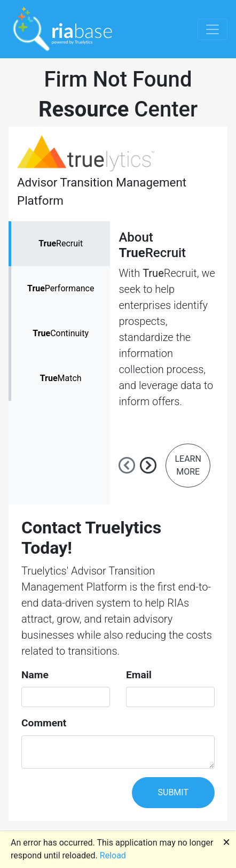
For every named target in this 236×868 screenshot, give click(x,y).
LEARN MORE (188, 465)
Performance (61, 288)
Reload (113, 855)
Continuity (61, 333)
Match (61, 378)
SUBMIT (173, 792)
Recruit (61, 243)
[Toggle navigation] (213, 29)
